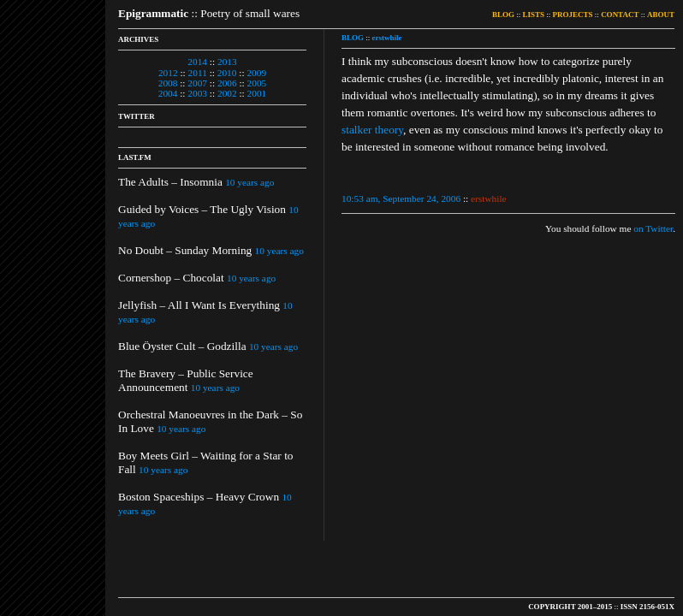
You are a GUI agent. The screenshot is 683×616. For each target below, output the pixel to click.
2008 (168, 83)
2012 (168, 73)
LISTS (534, 15)
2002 (227, 93)
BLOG (503, 15)
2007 (197, 83)
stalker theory (372, 130)
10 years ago (249, 182)
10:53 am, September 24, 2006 (401, 198)
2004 (168, 93)
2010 (227, 73)
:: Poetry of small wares (209, 13)
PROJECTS (573, 15)
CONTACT (620, 15)
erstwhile (387, 38)
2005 (257, 83)
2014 (197, 62)
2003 (197, 93)
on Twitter (653, 228)
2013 (227, 62)
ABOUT (661, 15)
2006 (227, 83)
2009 (256, 73)
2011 (198, 73)
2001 (257, 93)
